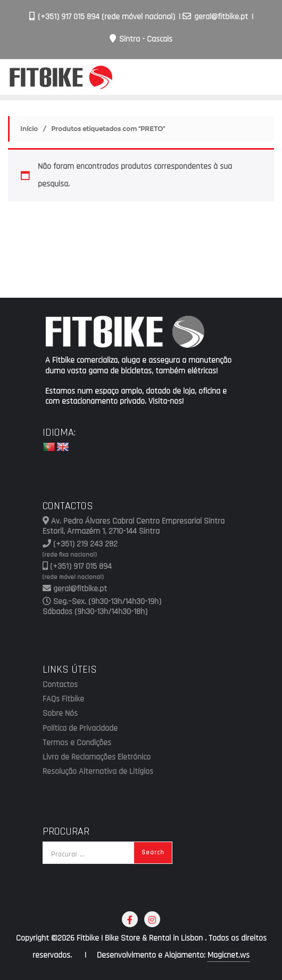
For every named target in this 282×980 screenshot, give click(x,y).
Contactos (60, 685)
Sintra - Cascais (141, 39)
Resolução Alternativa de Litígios (98, 772)
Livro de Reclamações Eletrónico (97, 757)
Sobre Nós (60, 714)
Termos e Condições (77, 743)
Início (29, 129)
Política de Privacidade (80, 729)
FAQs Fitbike (63, 699)
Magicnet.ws (229, 955)
